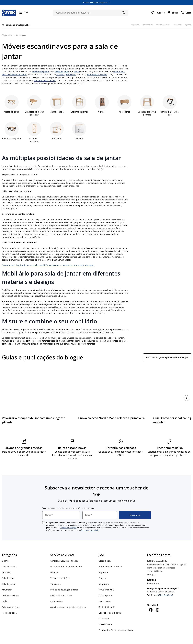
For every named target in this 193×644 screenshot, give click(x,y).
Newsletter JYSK (106, 582)
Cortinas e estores (11, 588)
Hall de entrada (9, 605)
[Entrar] (173, 13)
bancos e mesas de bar (45, 80)
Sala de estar (8, 570)
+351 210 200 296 (165, 587)
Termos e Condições (68, 520)
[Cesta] (186, 13)
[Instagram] (157, 602)
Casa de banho (9, 559)
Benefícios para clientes (110, 605)
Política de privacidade (61, 588)
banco (77, 72)
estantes (60, 75)
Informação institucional (110, 559)
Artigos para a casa (11, 599)
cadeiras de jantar (40, 72)
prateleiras (71, 75)
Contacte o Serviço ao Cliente (64, 553)
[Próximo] (187, 394)
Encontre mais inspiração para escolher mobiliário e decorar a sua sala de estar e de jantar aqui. (48, 265)
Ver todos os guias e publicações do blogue (167, 357)
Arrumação (7, 582)
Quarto (5, 553)
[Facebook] (151, 602)
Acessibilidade (106, 616)
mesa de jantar (62, 72)
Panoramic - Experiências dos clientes (117, 622)
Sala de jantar (9, 576)
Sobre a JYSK (105, 553)
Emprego (103, 570)
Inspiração (104, 576)
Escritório (6, 564)
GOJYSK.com (105, 593)
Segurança (104, 611)
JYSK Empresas (106, 588)
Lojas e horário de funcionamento (66, 559)
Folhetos (54, 564)
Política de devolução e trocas (64, 582)
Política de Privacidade (90, 522)
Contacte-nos (153, 575)
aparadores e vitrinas (97, 75)
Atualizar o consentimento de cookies (68, 599)
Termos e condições (60, 570)
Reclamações (57, 593)
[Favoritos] (158, 13)
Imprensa (103, 564)
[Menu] (24, 13)
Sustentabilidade (107, 599)
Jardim (5, 593)
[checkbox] (44, 515)
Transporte (56, 576)
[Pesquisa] (123, 12)
